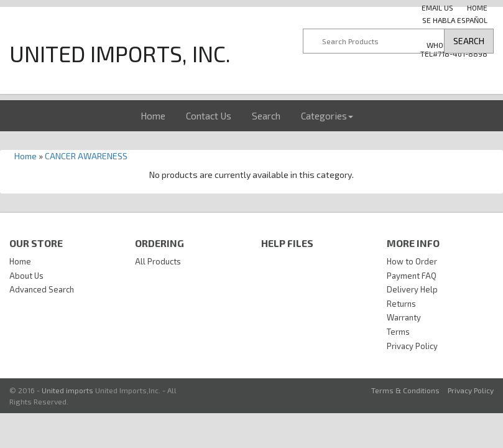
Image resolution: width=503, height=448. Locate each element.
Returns (401, 304)
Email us (437, 7)
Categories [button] (327, 116)
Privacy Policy (412, 346)
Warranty (404, 317)
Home (153, 116)
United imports (67, 390)
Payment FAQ (412, 276)
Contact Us (209, 116)
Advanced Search (42, 289)
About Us (26, 276)
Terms (398, 332)
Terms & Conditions (405, 390)
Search (266, 116)
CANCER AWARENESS (86, 156)
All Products (158, 261)
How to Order (412, 261)
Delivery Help (412, 289)
